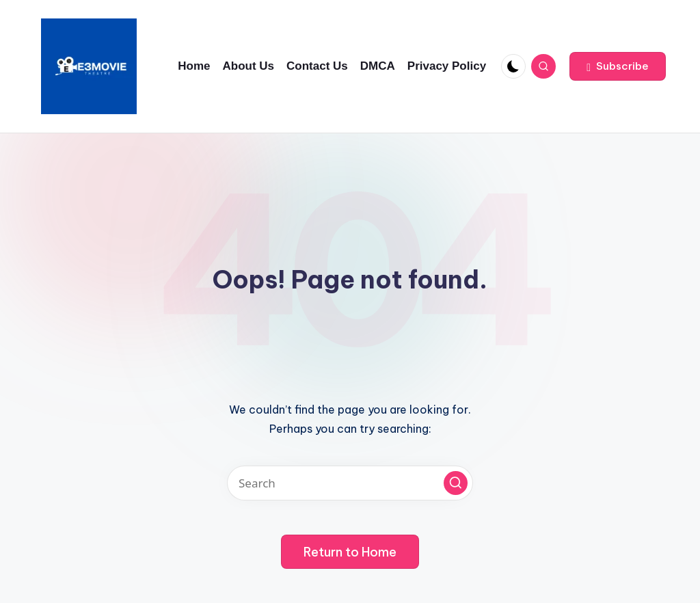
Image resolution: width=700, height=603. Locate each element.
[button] (618, 66)
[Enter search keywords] (350, 483)
